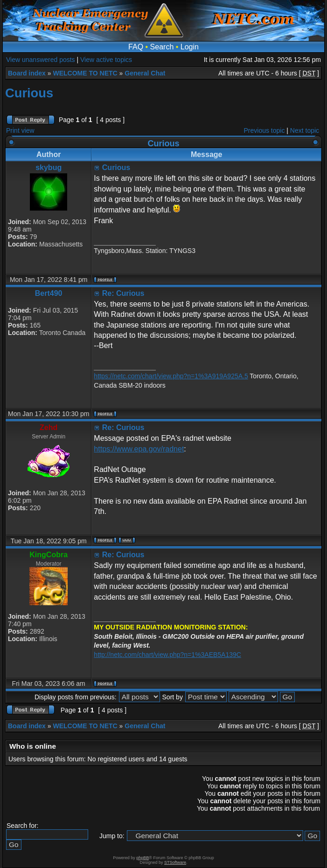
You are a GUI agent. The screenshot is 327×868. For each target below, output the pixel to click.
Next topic (305, 130)
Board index (27, 73)
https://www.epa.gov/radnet (139, 449)
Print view (20, 130)
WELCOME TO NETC (85, 73)
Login (190, 47)
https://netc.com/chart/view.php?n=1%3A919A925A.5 (171, 376)
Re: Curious (123, 293)
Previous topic (264, 130)
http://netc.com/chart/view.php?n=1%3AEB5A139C (167, 655)
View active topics (106, 60)
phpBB (143, 858)
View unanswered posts (41, 60)
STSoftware (175, 862)
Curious (29, 93)
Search (162, 47)
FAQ (136, 47)
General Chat (145, 73)
